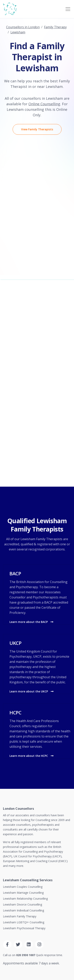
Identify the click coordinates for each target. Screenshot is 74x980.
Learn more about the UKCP (31, 691)
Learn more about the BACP (31, 622)
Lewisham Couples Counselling (23, 887)
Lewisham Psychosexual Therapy (24, 928)
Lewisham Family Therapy (20, 916)
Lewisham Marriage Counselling (23, 893)
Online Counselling (44, 104)
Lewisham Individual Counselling (23, 910)
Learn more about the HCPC (31, 756)
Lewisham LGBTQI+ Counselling (24, 922)
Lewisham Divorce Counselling (22, 904)
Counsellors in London (23, 27)
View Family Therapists (37, 129)
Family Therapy (55, 27)
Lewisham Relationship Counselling (25, 899)
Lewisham (18, 32)
